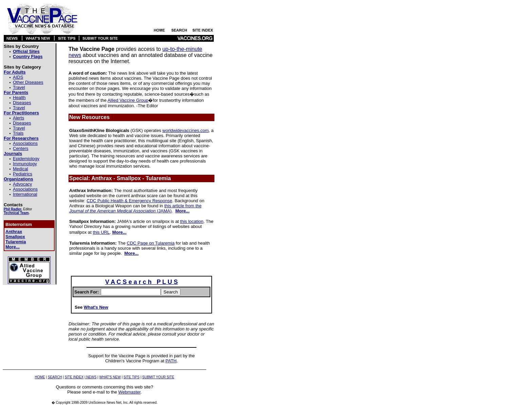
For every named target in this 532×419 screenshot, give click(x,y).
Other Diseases (28, 82)
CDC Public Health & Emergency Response (129, 201)
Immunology (25, 164)
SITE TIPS (131, 377)
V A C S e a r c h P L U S (141, 282)
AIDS (18, 77)
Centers (21, 148)
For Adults (15, 72)
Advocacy (22, 184)
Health (19, 98)
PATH (171, 361)
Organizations (18, 179)
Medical (21, 169)
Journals (13, 154)
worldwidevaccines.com (186, 130)
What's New (96, 307)
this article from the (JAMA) (135, 208)
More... (13, 247)
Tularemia (16, 242)
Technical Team (16, 213)
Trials (18, 133)
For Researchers (21, 138)
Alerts (18, 118)
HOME (40, 377)
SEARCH (55, 377)
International (25, 194)
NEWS (91, 377)
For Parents (16, 92)
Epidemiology (26, 159)
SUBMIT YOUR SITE (158, 377)
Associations (25, 143)
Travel (19, 87)
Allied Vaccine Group (128, 100)
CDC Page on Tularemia (151, 243)
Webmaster (130, 392)
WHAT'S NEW (110, 377)
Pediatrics (23, 174)
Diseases (22, 103)
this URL (101, 232)
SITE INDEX (74, 377)
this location (192, 221)
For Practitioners (21, 113)
